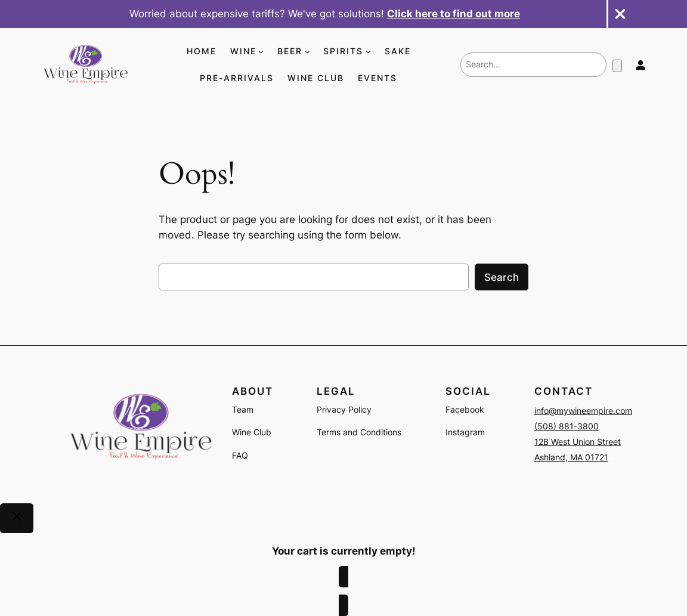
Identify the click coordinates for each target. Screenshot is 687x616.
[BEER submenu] (307, 52)
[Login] (640, 65)
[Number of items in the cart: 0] (617, 66)
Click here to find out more (454, 14)
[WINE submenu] (261, 52)
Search (502, 277)
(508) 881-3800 (567, 426)
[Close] (17, 518)
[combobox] (533, 64)
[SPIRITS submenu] (368, 52)
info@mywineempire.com (583, 411)
